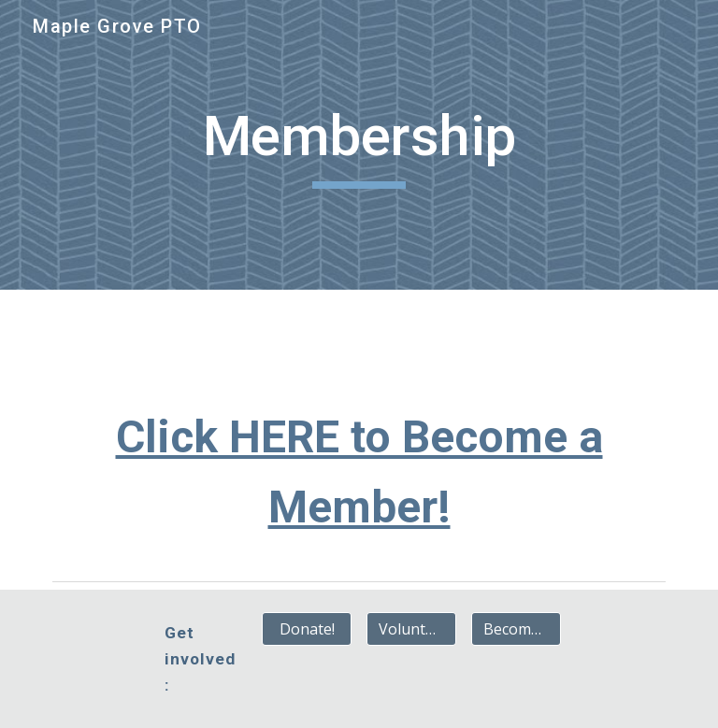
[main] (359, 145)
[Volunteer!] (411, 629)
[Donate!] (306, 629)
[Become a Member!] (516, 629)
